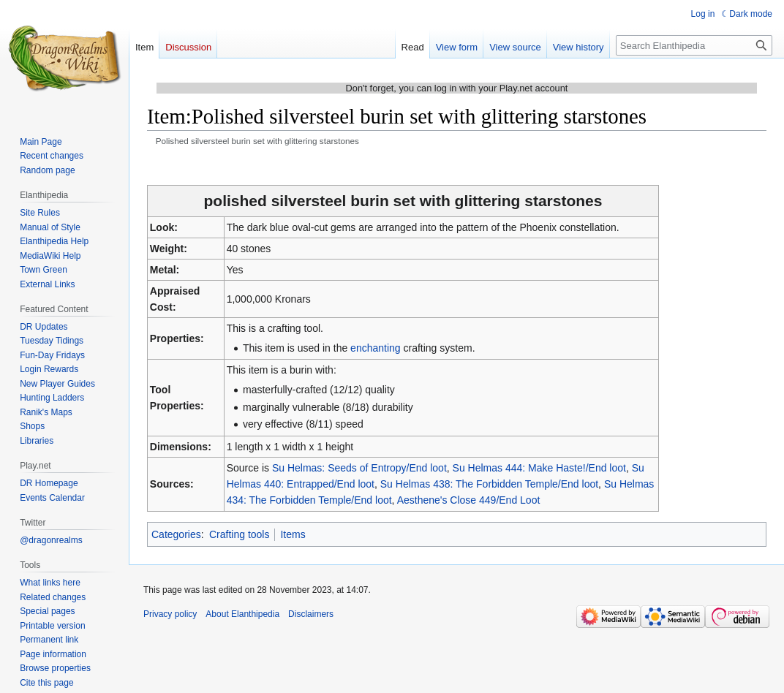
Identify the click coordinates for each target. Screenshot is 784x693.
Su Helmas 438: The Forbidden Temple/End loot (489, 484)
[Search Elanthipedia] (694, 45)
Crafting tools (239, 534)
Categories (176, 534)
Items (293, 534)
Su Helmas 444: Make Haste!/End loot (539, 468)
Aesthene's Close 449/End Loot (469, 500)
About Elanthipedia (242, 614)
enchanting (376, 348)
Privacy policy (170, 614)
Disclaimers (311, 614)
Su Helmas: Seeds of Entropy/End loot (359, 468)
